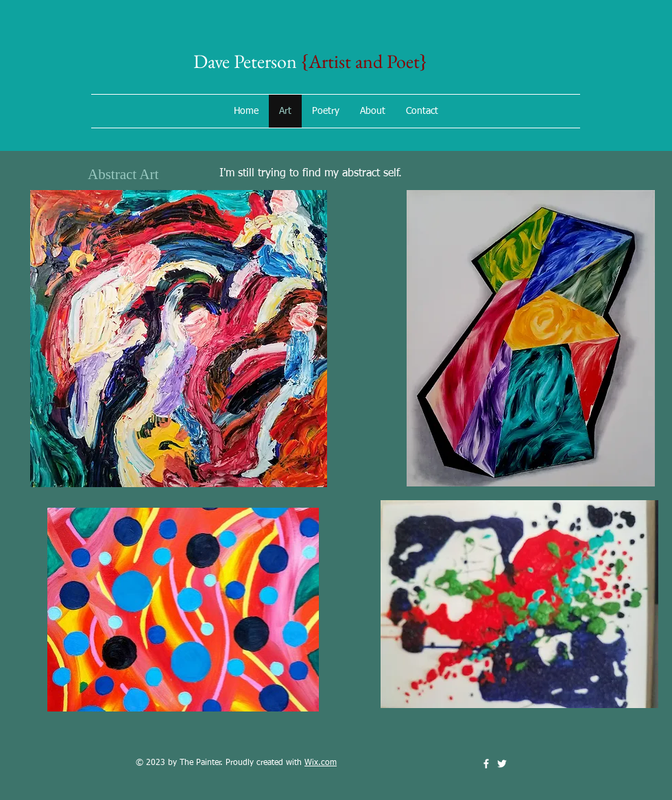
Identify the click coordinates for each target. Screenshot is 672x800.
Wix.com (321, 763)
